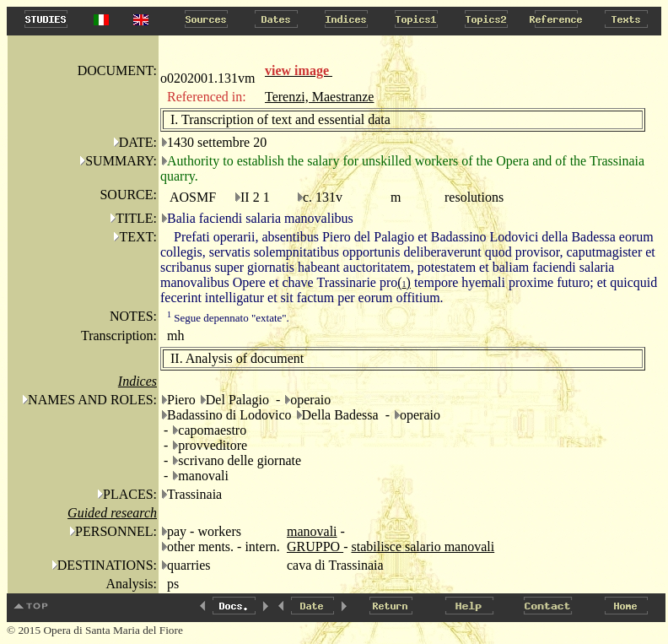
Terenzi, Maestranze (319, 97)
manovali (312, 531)
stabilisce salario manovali (423, 547)
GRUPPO (315, 547)
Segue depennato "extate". (228, 318)
